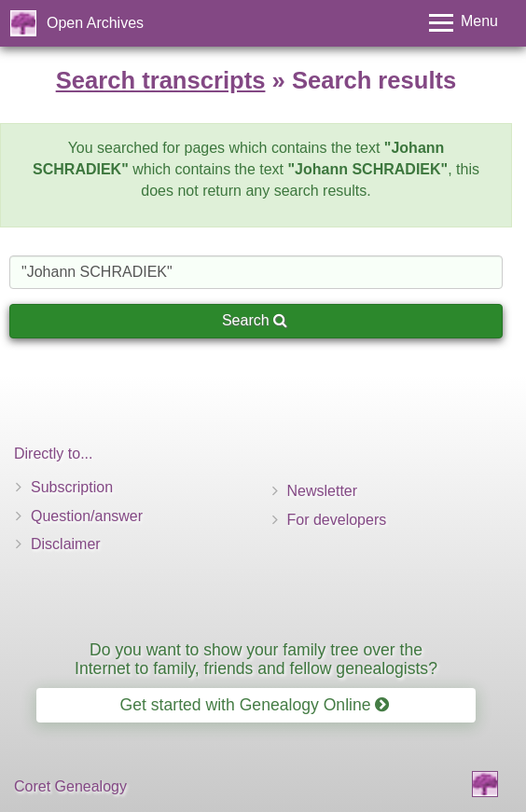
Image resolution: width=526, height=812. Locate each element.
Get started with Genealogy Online (255, 705)
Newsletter (323, 491)
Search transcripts (161, 80)
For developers (337, 520)
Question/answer (87, 516)
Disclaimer (66, 544)
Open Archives (95, 23)
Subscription (72, 487)
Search (255, 320)
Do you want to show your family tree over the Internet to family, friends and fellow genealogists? (256, 659)
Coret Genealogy (70, 786)
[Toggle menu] (464, 23)
